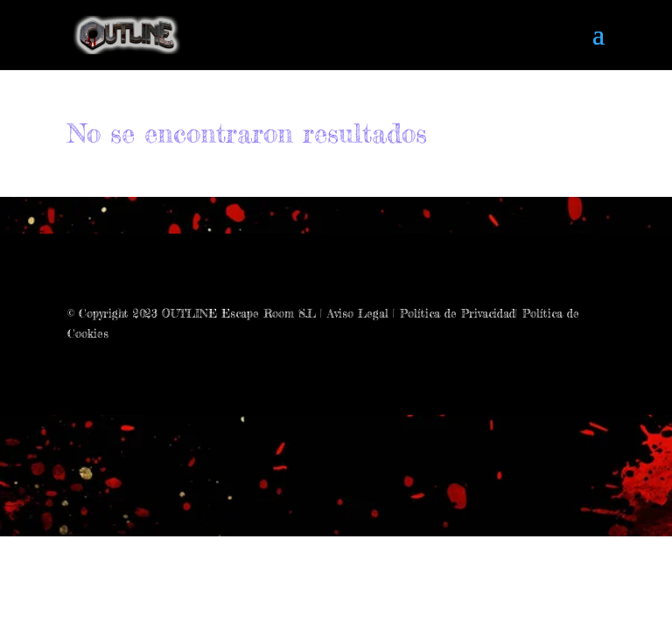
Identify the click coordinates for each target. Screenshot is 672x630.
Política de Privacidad (458, 313)
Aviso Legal (358, 313)
